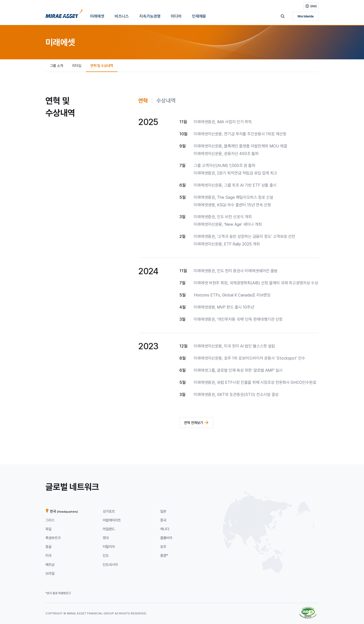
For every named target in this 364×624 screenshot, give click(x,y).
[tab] (143, 101)
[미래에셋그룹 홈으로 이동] (64, 15)
